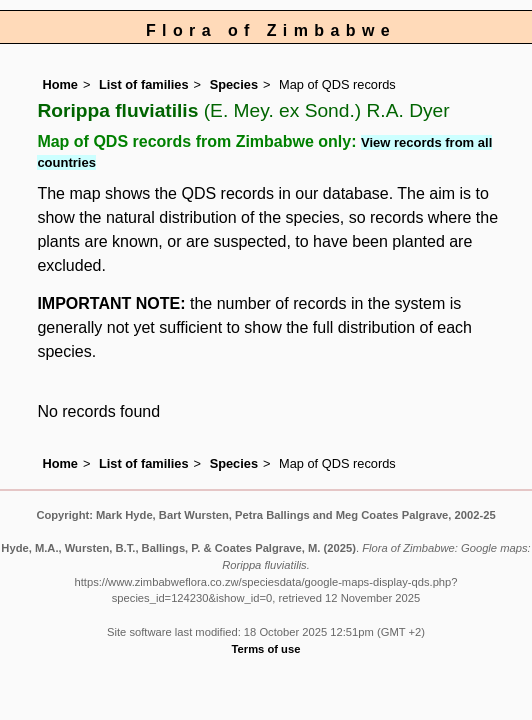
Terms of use (266, 649)
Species (234, 84)
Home (60, 84)
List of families (144, 84)
